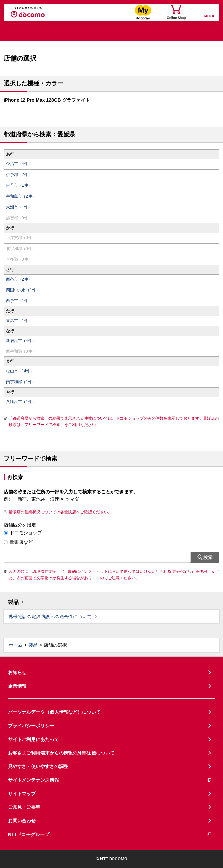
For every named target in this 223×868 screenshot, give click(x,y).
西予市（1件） (19, 301)
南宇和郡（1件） (21, 382)
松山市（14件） (20, 371)
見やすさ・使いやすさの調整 (38, 766)
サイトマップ (22, 794)
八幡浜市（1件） (21, 402)
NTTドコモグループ (110, 834)
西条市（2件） (19, 279)
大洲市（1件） (19, 207)
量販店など (21, 542)
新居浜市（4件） (21, 341)
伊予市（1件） (19, 185)
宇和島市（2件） (21, 196)
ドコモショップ (26, 533)
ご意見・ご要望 (24, 807)
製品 (13, 602)
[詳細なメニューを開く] (209, 13)
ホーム (16, 645)
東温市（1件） (19, 321)
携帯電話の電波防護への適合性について (50, 617)
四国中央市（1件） (23, 290)
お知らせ (17, 672)
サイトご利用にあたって (33, 739)
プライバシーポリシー (31, 726)
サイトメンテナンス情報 (110, 780)
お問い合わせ (22, 821)
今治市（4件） (19, 164)
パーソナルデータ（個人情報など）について (54, 712)
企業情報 (17, 686)
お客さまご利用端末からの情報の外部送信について (61, 753)
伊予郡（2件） (19, 175)
